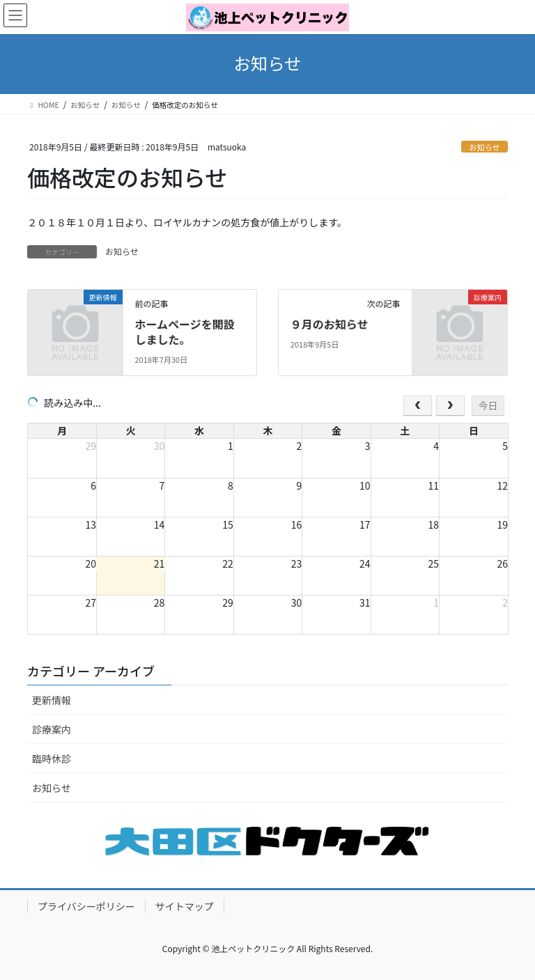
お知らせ (484, 147)
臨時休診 (52, 759)
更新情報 (52, 700)
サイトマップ (185, 906)
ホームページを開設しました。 (184, 332)
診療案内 (52, 729)
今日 (488, 405)
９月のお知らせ (329, 324)
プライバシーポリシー (86, 906)
